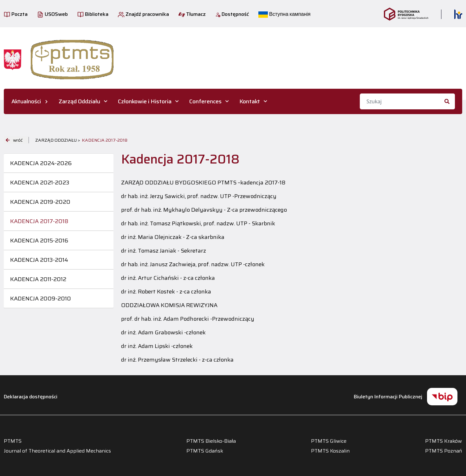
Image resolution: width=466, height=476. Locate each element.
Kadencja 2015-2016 (39, 241)
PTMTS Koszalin (330, 451)
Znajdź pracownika (143, 14)
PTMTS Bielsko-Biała (211, 441)
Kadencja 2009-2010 (41, 299)
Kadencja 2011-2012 (38, 279)
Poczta (16, 14)
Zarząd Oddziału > (58, 140)
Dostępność (232, 14)
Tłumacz (192, 14)
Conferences (205, 101)
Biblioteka (93, 14)
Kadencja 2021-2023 (40, 183)
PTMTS (13, 441)
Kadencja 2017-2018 (39, 221)
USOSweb (52, 14)
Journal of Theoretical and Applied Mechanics (57, 451)
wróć (14, 140)
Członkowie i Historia (145, 101)
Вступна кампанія (284, 14)
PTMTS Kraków (443, 441)
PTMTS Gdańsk (205, 451)
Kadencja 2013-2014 (39, 260)
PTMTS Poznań (444, 451)
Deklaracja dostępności (31, 397)
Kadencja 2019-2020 (40, 202)
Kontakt (250, 101)
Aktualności (26, 101)
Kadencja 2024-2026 (41, 163)
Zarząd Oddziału (79, 101)
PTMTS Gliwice (329, 441)
